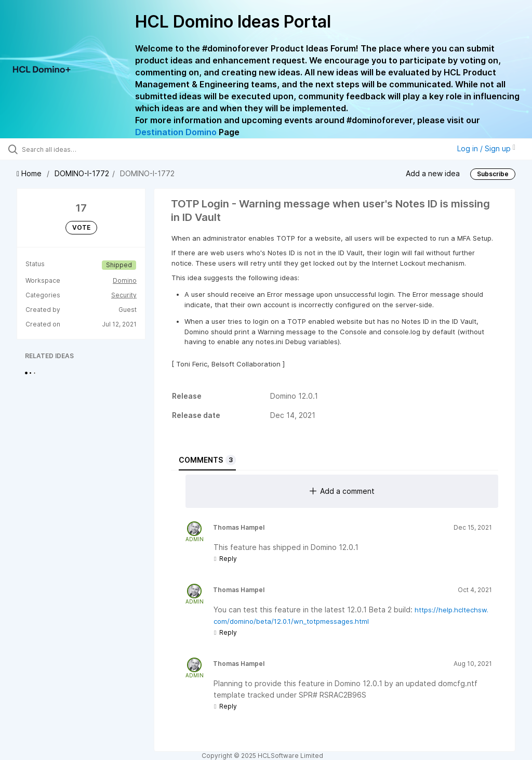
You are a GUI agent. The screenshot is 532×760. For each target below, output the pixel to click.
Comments (207, 460)
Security (124, 295)
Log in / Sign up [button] (486, 148)
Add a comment (342, 491)
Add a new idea (433, 173)
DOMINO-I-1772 (82, 173)
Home (30, 173)
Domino (125, 280)
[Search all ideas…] (70, 149)
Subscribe (493, 174)
